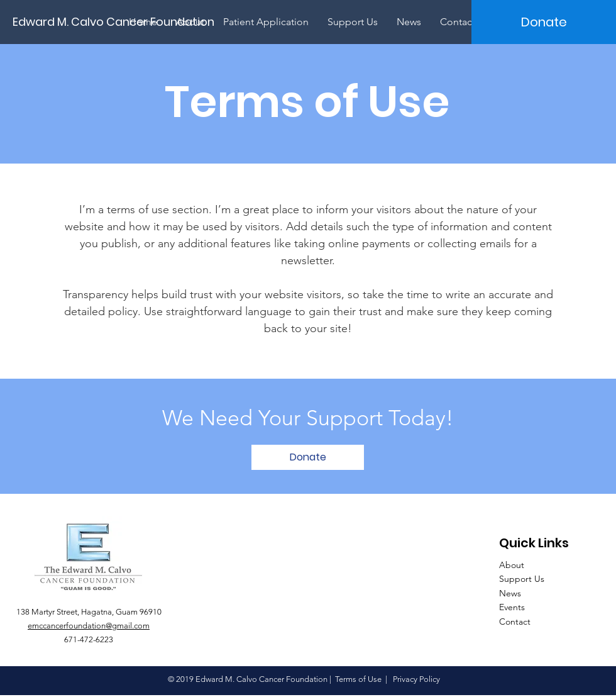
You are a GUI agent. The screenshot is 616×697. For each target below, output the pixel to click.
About (512, 565)
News (510, 593)
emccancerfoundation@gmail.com (89, 626)
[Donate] (544, 22)
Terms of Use (358, 679)
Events (512, 607)
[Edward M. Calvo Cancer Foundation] (119, 22)
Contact (515, 622)
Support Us (522, 579)
